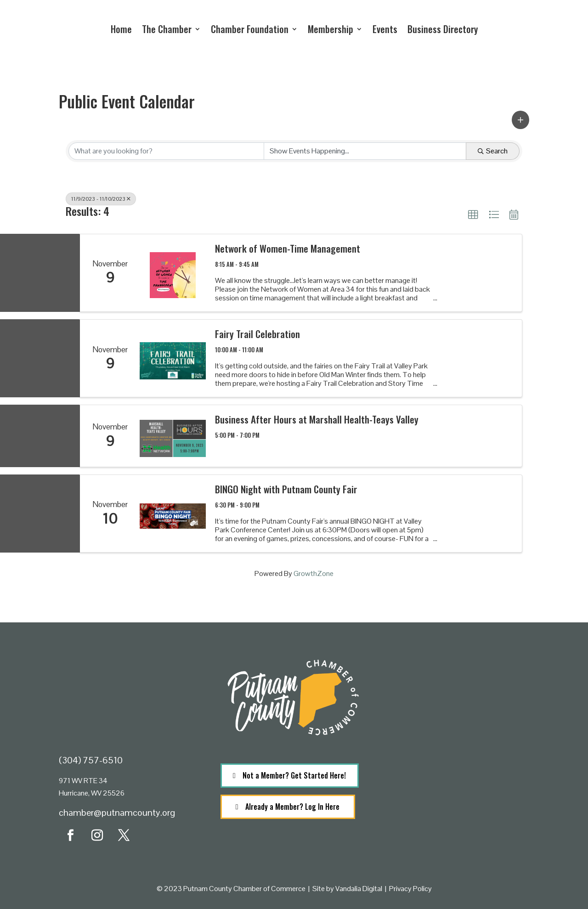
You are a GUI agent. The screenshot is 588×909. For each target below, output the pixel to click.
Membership (331, 29)
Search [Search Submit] (493, 151)
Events (385, 29)
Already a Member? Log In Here (292, 807)
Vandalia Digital (359, 889)
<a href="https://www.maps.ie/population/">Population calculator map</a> (455, 796)
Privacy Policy (410, 889)
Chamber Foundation (250, 29)
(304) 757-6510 (91, 760)
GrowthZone (314, 573)
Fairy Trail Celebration (257, 334)
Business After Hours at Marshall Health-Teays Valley (317, 419)
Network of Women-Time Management (288, 248)
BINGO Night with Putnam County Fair (286, 489)
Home (121, 29)
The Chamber (167, 29)
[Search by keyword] (166, 151)
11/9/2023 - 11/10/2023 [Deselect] (101, 199)
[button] (520, 120)
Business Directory (443, 29)
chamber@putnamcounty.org (117, 813)
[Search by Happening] (365, 151)
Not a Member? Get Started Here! (294, 775)
